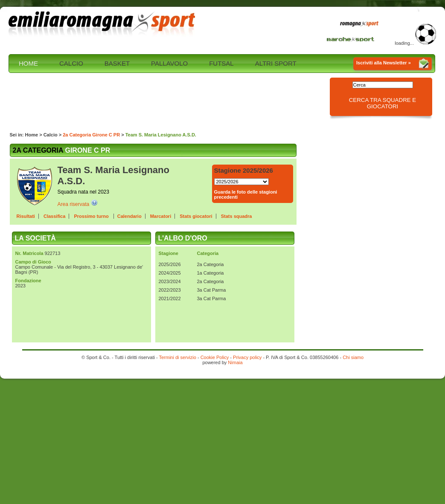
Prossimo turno (92, 216)
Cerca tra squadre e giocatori (383, 103)
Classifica (54, 216)
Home (32, 135)
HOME (28, 63)
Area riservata (74, 204)
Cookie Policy (215, 357)
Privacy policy (247, 357)
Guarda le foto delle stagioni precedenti (246, 194)
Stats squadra (237, 216)
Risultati (26, 216)
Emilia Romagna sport (102, 24)
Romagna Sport (361, 24)
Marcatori (161, 216)
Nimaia (235, 362)
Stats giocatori (196, 216)
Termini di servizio (177, 357)
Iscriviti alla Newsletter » (384, 63)
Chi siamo (353, 357)
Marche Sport (352, 39)
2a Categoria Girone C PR (91, 135)
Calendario (129, 216)
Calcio (51, 135)
